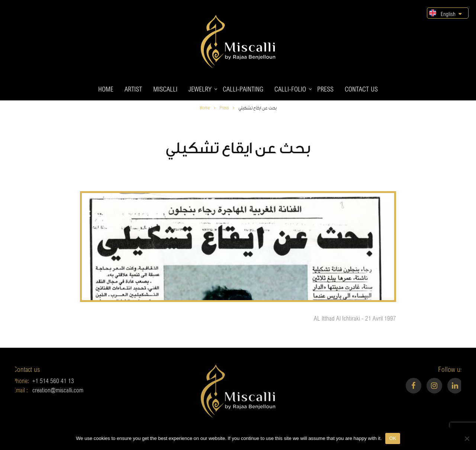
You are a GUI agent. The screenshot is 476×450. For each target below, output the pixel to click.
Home (106, 89)
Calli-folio (290, 89)
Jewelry (200, 89)
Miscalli (165, 89)
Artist (133, 89)
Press (325, 89)
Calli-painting (243, 89)
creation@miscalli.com (49, 390)
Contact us (361, 89)
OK (393, 438)
